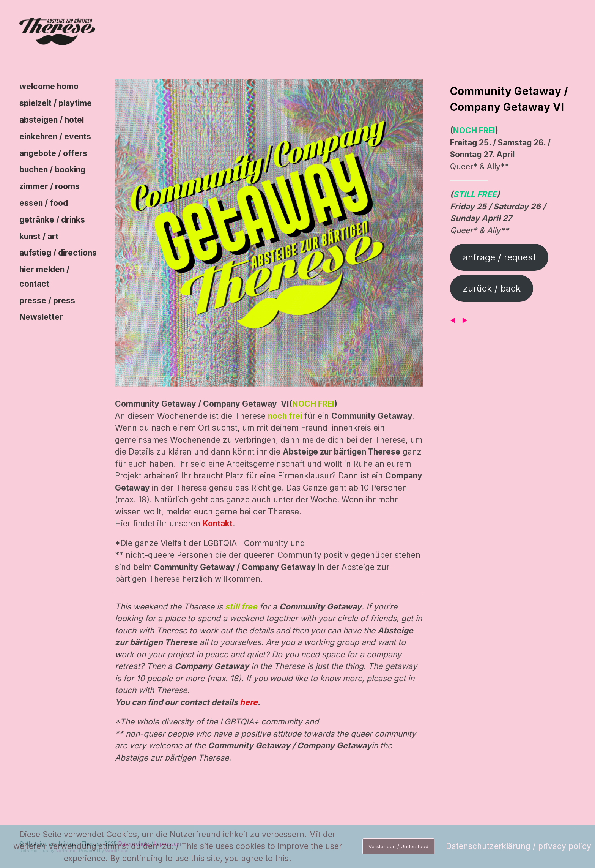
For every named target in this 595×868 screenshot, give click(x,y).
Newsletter (41, 317)
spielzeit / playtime (56, 103)
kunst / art (39, 236)
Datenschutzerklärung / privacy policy (519, 846)
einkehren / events (55, 137)
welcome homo (49, 86)
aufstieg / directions (58, 253)
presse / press (47, 301)
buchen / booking (52, 170)
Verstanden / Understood (398, 846)
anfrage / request (499, 257)
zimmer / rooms (50, 186)
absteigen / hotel (52, 120)
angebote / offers (53, 153)
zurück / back (492, 288)
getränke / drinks (52, 220)
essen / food (44, 203)
